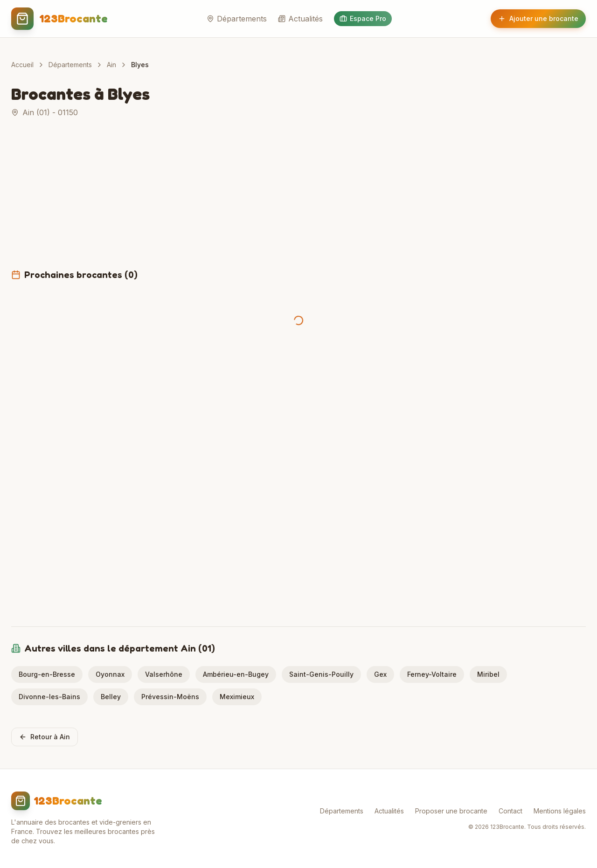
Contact (510, 811)
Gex (380, 674)
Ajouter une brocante (538, 18)
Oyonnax (110, 674)
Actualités (300, 19)
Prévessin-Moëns (170, 697)
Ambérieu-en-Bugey (236, 674)
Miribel (488, 674)
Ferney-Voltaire (432, 674)
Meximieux (237, 697)
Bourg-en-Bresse (47, 674)
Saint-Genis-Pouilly (321, 674)
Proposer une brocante (451, 811)
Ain (111, 65)
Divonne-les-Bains (49, 697)
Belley (111, 697)
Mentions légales (560, 811)
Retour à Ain (45, 737)
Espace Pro (363, 18)
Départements (237, 19)
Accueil (22, 65)
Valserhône (164, 674)
